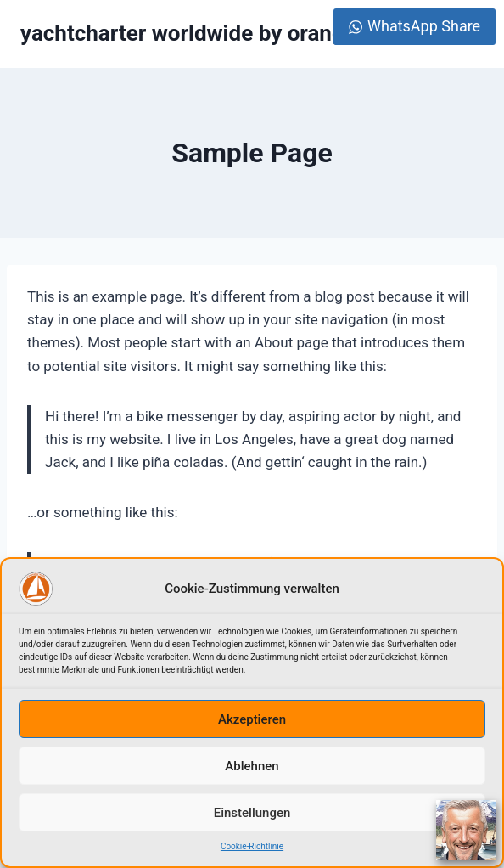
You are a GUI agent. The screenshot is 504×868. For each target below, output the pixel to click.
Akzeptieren (252, 719)
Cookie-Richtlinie (252, 846)
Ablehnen (252, 766)
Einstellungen (252, 813)
